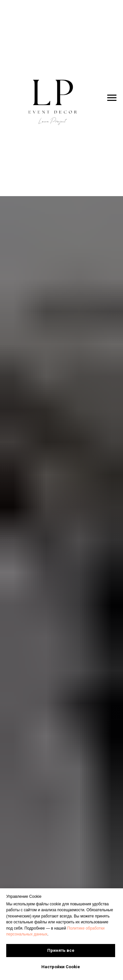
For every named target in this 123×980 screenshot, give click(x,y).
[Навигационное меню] (112, 98)
